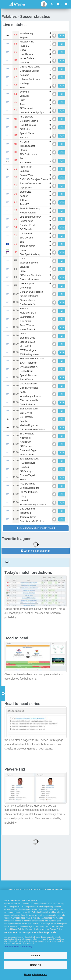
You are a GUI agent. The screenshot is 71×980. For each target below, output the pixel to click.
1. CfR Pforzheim (28, 363)
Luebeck (24, 500)
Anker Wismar (27, 325)
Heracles (24, 467)
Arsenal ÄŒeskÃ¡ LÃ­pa (32, 113)
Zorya (23, 271)
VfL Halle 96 (26, 346)
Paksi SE (24, 46)
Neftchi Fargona (28, 213)
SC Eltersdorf (26, 229)
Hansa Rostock (27, 329)
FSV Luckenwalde (29, 400)
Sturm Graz (25, 192)
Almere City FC (27, 455)
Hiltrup (23, 496)
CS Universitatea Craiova (32, 430)
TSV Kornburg (27, 434)
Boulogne (25, 92)
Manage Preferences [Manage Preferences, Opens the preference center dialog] (35, 975)
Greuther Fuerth (28, 225)
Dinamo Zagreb (28, 475)
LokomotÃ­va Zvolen (30, 79)
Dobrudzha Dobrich (29, 71)
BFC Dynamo (27, 238)
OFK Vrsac (25, 288)
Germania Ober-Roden (31, 292)
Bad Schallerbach (29, 409)
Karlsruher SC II (28, 313)
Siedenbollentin (27, 300)
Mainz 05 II (25, 513)
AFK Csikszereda (28, 154)
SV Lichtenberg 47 (29, 367)
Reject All (35, 965)
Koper (23, 480)
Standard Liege (27, 338)
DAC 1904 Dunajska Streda (34, 179)
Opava (23, 50)
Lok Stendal (26, 234)
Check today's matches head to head (35, 528)
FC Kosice (25, 129)
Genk (22, 259)
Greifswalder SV (28, 304)
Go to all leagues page (35, 551)
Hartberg (24, 83)
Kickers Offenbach (29, 296)
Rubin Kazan (26, 379)
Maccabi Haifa (27, 42)
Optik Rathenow (28, 405)
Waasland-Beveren (29, 263)
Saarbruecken (27, 317)
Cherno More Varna (30, 67)
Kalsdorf (24, 196)
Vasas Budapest (28, 58)
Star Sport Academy (30, 254)
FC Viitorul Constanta (30, 275)
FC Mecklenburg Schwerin (33, 505)
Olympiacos (26, 188)
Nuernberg (25, 438)
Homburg (24, 309)
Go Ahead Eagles (28, 450)
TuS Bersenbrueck (29, 459)
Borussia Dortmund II (30, 488)
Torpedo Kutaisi (28, 246)
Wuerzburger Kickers (30, 396)
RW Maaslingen (28, 350)
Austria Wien (26, 175)
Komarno (24, 75)
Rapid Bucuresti (28, 125)
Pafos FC (24, 204)
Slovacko (24, 267)
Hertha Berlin (26, 371)
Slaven (23, 150)
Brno (22, 88)
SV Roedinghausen (29, 354)
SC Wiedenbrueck (29, 492)
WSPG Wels (26, 413)
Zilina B (23, 100)
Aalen (23, 392)
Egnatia (24, 421)
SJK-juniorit (25, 163)
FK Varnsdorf (26, 108)
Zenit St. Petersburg (30, 209)
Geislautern (25, 321)
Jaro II (23, 158)
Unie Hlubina (26, 54)
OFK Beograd (27, 284)
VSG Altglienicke (28, 384)
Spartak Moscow (28, 375)
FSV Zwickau (26, 117)
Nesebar (24, 138)
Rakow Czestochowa (30, 183)
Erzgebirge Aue (27, 342)
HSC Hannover (27, 463)
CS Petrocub (26, 417)
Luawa (23, 250)
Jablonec (24, 200)
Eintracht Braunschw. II (31, 217)
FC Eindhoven (27, 446)
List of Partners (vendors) (18, 947)
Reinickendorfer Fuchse (32, 521)
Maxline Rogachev (29, 425)
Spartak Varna (27, 133)
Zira (22, 242)
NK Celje (24, 142)
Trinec (23, 104)
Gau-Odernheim (28, 509)
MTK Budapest (27, 146)
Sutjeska (24, 38)
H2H (62, 36)
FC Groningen (27, 471)
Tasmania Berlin (28, 517)
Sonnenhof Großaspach (32, 359)
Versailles (25, 96)
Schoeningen (26, 221)
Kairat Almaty (26, 33)
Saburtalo (25, 171)
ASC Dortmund (27, 484)
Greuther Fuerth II (29, 121)
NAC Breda (25, 442)
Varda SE (24, 63)
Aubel (23, 334)
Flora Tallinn (26, 167)
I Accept (35, 956)
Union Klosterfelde (29, 388)
